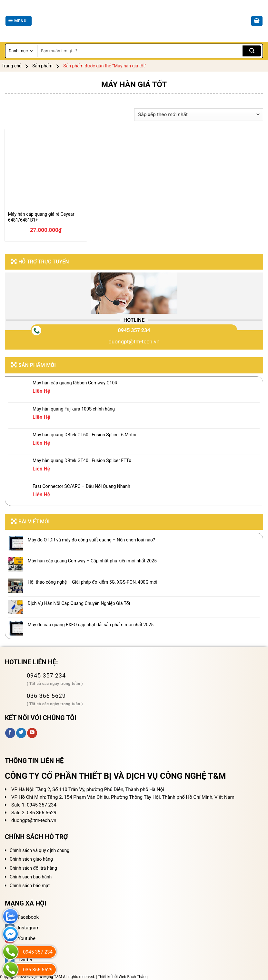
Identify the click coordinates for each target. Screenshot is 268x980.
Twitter (19, 960)
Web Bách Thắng (133, 977)
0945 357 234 (134, 330)
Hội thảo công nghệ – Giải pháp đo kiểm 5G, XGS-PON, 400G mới (93, 582)
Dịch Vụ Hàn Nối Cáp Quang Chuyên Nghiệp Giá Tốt (79, 603)
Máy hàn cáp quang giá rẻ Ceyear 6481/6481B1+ (41, 217)
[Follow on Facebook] (10, 733)
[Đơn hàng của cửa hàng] (199, 115)
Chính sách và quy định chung (40, 850)
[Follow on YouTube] (32, 733)
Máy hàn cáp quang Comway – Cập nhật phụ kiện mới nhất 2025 (92, 561)
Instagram (22, 928)
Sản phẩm (42, 66)
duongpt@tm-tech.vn (134, 342)
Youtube (20, 938)
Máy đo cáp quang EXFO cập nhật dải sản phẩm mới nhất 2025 (91, 625)
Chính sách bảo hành (31, 877)
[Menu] (19, 21)
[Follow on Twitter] (21, 733)
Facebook (22, 917)
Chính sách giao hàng (31, 859)
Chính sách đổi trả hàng (33, 868)
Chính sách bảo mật (30, 886)
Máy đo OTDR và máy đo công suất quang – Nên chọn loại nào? (91, 540)
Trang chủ (12, 66)
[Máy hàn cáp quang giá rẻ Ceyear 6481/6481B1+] (46, 170)
